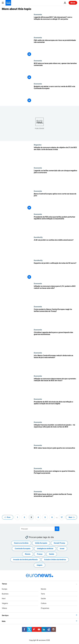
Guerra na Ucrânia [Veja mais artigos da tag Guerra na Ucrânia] (21, 543)
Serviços (5, 615)
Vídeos (4, 608)
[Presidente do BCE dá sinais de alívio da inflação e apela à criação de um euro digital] (56, 410)
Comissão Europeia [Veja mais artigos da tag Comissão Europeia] (23, 549)
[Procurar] (40, 529)
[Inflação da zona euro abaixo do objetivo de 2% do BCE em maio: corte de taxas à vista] (56, 155)
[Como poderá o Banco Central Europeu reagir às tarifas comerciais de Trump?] (56, 317)
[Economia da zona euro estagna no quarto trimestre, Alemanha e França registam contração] (56, 479)
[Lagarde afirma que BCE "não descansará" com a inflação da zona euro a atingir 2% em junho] (56, 25)
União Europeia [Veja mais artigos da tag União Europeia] (41, 543)
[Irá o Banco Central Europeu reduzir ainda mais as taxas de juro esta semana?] (56, 363)
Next (4, 599)
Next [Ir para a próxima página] (70, 517)
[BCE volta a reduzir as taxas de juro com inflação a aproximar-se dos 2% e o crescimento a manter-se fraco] (56, 456)
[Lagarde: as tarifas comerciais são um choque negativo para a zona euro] (56, 178)
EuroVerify (38, 237)
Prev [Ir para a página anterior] (9, 517)
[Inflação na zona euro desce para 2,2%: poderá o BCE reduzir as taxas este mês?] (56, 294)
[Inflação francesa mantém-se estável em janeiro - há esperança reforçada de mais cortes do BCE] (56, 433)
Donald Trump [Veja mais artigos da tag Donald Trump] (59, 543)
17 (62, 517)
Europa (4, 589)
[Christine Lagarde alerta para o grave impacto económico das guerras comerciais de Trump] (56, 340)
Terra (43, 594)
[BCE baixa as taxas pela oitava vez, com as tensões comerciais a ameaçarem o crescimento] (56, 71)
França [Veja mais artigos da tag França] (40, 554)
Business (5, 594)
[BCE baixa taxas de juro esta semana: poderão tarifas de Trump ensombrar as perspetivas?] (56, 502)
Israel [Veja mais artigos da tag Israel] (62, 549)
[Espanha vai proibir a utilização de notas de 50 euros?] (56, 271)
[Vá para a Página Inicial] (8, 3)
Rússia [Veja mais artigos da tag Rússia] (28, 554)
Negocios (38, 145)
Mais (4, 621)
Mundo (43, 589)
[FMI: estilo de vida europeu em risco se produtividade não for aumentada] (56, 48)
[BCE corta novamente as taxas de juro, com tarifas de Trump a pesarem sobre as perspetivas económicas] (56, 202)
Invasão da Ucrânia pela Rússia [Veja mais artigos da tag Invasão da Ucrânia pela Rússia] (25, 560)
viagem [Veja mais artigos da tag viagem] (39, 565)
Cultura (44, 603)
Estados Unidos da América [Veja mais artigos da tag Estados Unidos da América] (55, 560)
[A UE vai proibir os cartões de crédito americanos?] (56, 248)
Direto (73, 3)
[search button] (57, 529)
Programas (45, 608)
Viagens (5, 603)
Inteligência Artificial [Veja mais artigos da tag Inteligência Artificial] (45, 549)
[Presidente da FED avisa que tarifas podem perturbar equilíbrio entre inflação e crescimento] (56, 225)
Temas (4, 584)
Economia (38, 14)
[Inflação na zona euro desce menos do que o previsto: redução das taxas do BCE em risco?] (56, 387)
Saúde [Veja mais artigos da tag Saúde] (52, 554)
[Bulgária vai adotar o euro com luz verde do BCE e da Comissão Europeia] (56, 94)
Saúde (43, 599)
